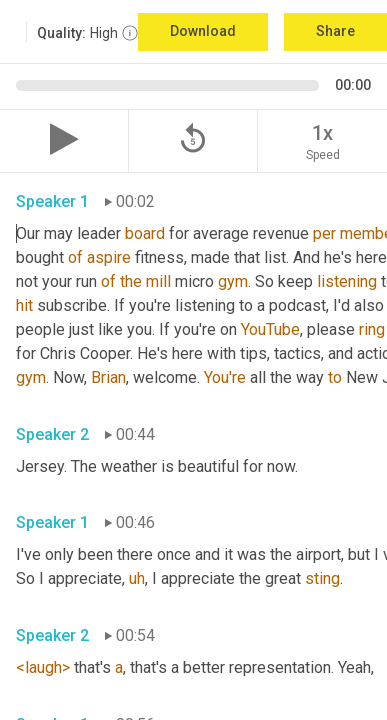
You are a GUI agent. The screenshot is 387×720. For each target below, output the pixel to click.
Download (203, 31)
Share (335, 31)
